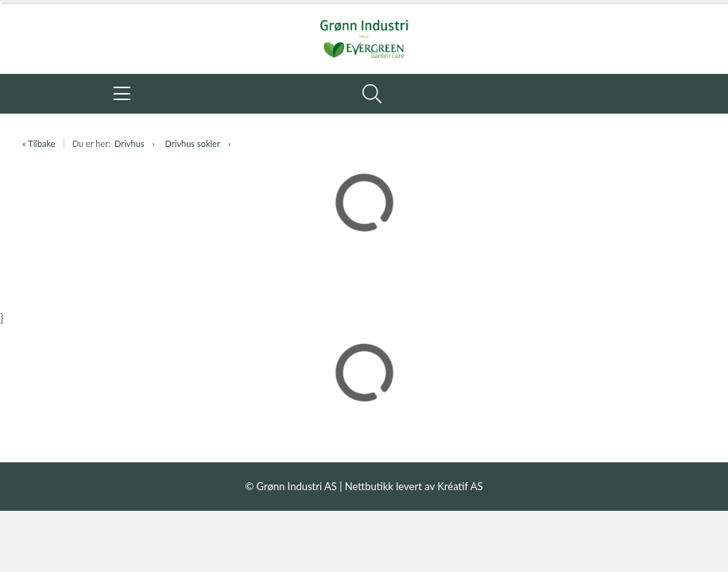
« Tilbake (39, 143)
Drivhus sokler (193, 143)
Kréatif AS (460, 486)
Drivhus (130, 143)
